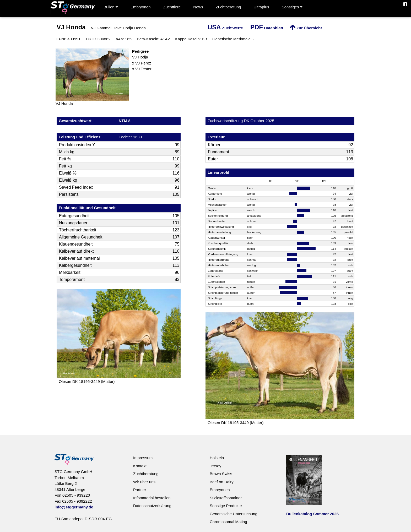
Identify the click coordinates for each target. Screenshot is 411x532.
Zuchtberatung (228, 7)
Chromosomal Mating (228, 522)
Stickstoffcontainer (226, 498)
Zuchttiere (172, 7)
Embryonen (141, 7)
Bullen (111, 7)
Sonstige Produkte (226, 506)
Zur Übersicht (306, 28)
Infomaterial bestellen (152, 498)
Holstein (217, 458)
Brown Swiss (221, 474)
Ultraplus (261, 7)
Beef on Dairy (222, 482)
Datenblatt (267, 28)
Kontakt (140, 466)
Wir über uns (144, 482)
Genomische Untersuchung (234, 514)
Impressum (143, 458)
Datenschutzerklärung (152, 506)
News (198, 7)
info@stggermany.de (74, 507)
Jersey (215, 466)
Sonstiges (292, 7)
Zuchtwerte (225, 28)
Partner (140, 490)
